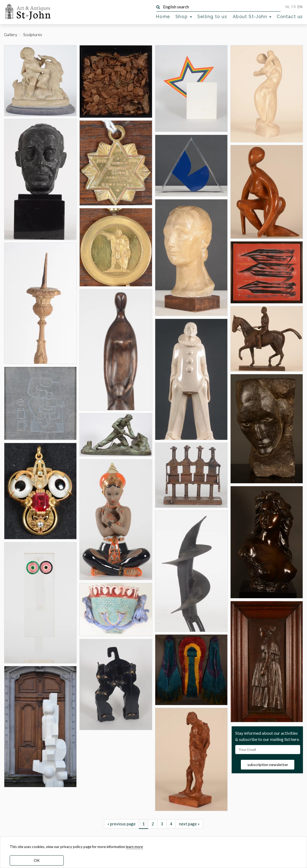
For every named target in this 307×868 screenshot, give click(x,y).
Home (163, 17)
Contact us (290, 17)
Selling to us (212, 17)
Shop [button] (184, 17)
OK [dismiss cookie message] (37, 860)
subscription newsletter (268, 765)
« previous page (122, 824)
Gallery (11, 35)
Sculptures (33, 35)
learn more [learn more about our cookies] (134, 847)
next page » (189, 824)
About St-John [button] (252, 17)
